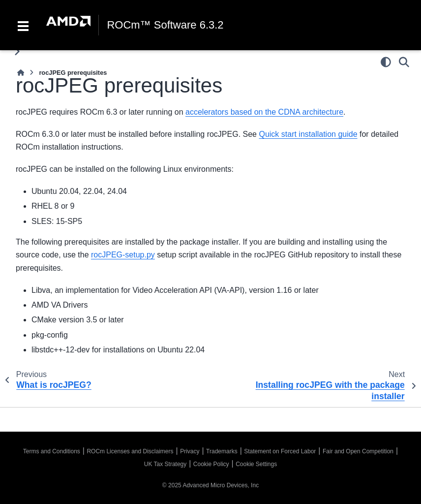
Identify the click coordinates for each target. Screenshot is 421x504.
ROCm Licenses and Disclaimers (130, 451)
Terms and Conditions (52, 451)
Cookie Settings (256, 464)
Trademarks (222, 451)
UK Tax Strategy (165, 464)
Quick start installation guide (308, 134)
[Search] (404, 62)
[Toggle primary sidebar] (17, 51)
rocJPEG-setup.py (123, 255)
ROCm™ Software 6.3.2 (165, 25)
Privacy (190, 451)
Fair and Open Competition (358, 451)
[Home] (21, 73)
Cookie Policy (211, 464)
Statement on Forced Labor (280, 451)
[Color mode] (386, 62)
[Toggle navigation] (23, 25)
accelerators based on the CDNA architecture (264, 112)
